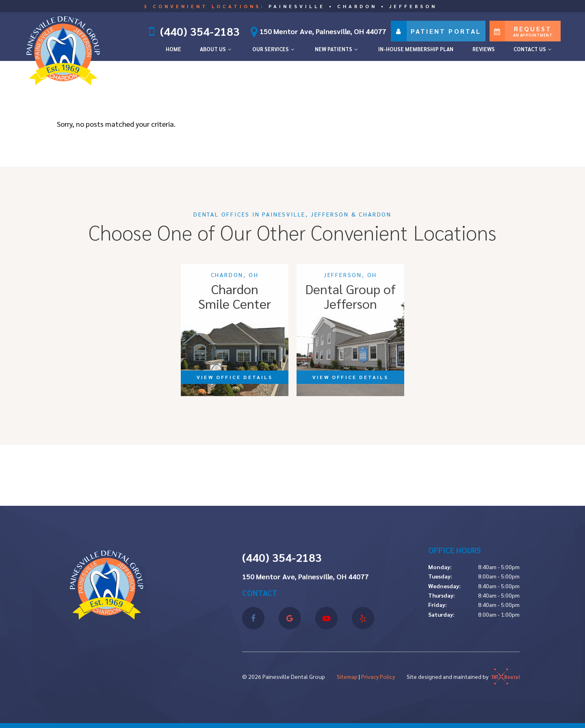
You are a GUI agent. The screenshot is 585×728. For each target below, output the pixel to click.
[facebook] (253, 618)
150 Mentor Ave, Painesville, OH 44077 (316, 31)
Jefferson (413, 6)
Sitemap (347, 676)
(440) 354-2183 (199, 31)
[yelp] (363, 618)
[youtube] (326, 618)
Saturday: (441, 614)
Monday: (440, 567)
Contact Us (533, 49)
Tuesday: (440, 576)
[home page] (63, 49)
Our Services (274, 49)
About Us (217, 49)
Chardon (357, 6)
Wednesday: (444, 586)
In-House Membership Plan (416, 49)
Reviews (484, 49)
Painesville (297, 6)
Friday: (438, 604)
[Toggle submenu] (230, 49)
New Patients (337, 49)
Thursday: (442, 595)
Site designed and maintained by (463, 676)
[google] (290, 618)
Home (173, 49)
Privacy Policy (378, 676)
